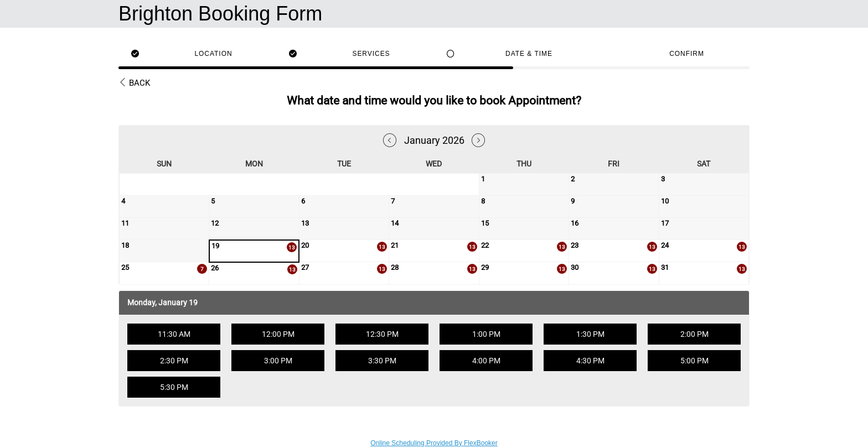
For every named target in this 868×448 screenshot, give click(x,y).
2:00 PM (694, 334)
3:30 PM (382, 361)
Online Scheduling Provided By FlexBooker (434, 443)
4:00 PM (486, 361)
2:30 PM (174, 361)
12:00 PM (278, 334)
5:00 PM (694, 361)
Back (134, 83)
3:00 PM (278, 361)
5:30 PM (174, 387)
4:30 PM (590, 361)
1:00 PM (486, 334)
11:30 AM (174, 334)
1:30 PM (590, 334)
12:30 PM (382, 334)
